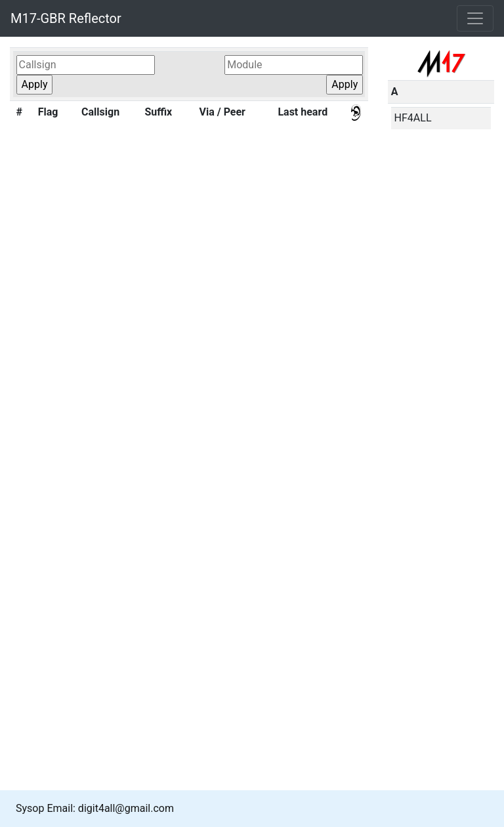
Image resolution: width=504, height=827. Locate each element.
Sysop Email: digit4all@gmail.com (95, 808)
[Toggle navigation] (475, 18)
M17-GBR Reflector (66, 18)
